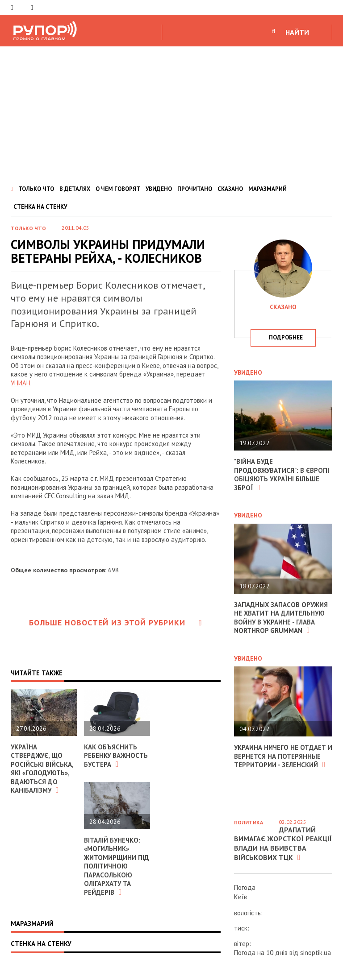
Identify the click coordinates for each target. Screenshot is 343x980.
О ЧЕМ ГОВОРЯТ (118, 189)
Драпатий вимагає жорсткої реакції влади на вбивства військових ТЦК (283, 844)
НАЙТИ (297, 32)
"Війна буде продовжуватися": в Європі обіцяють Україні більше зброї (282, 475)
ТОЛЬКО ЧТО (36, 189)
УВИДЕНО (159, 189)
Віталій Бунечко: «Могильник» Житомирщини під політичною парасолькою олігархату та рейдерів (117, 866)
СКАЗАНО (230, 189)
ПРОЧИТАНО (195, 189)
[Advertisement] (171, 113)
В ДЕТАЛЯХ (75, 189)
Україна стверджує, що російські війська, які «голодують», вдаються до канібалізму (42, 769)
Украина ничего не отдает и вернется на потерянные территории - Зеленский (280, 756)
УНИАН (21, 383)
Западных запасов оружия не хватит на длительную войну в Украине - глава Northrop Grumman (281, 618)
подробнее (286, 337)
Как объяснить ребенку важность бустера (116, 756)
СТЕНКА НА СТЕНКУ (40, 207)
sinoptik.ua (316, 953)
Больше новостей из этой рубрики (116, 622)
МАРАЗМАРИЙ (268, 189)
